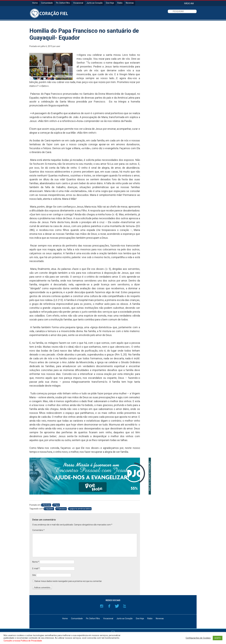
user (58, 46)
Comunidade (47, 3)
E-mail (36, 568)
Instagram (102, 606)
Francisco (62, 509)
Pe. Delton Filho (63, 3)
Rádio (120, 3)
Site (34, 575)
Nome (36, 562)
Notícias (47, 505)
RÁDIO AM (189, 3)
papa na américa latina (80, 509)
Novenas (130, 3)
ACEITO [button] (218, 638)
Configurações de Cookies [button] (198, 638)
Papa (57, 505)
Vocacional (78, 3)
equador (50, 509)
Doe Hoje (110, 3)
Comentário (38, 530)
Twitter (117, 606)
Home (35, 3)
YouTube (125, 606)
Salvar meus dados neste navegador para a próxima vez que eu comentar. (68, 581)
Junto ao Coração (95, 3)
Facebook (109, 606)
